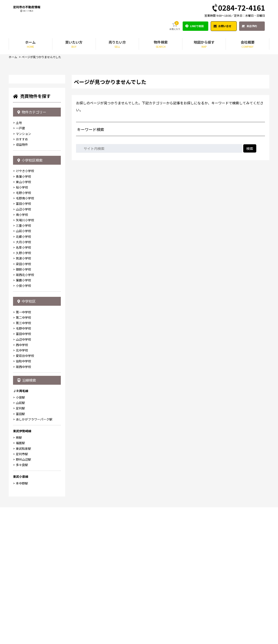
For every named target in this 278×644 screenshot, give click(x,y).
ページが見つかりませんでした (44, 57)
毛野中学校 (23, 462)
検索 (250, 149)
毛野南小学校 (25, 329)
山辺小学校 (23, 340)
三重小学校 (23, 356)
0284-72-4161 (238, 8)
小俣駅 (20, 534)
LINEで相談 (197, 26)
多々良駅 (22, 601)
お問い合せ (225, 26)
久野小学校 (23, 384)
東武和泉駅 (23, 585)
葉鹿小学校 (23, 411)
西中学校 (22, 479)
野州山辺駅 (23, 596)
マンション (23, 262)
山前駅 (20, 539)
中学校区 (28, 434)
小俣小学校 (23, 417)
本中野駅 (22, 620)
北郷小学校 (23, 367)
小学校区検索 (32, 290)
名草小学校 (23, 378)
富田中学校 (23, 468)
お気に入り (175, 26)
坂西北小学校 (25, 406)
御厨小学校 (23, 400)
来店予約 (252, 26)
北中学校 (22, 484)
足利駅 (20, 545)
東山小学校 (23, 313)
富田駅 (20, 550)
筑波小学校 (23, 389)
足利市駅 (22, 591)
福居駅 (20, 580)
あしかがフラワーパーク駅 (34, 556)
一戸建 (20, 256)
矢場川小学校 (25, 351)
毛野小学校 (23, 324)
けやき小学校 (25, 302)
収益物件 (22, 273)
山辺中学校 (23, 473)
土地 (19, 251)
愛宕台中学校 (25, 490)
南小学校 (22, 346)
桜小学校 (22, 318)
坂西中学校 (23, 500)
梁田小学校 (23, 395)
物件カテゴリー (34, 238)
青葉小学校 (23, 307)
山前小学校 (23, 362)
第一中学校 (23, 446)
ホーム (13, 57)
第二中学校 (23, 451)
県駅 (19, 574)
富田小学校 (23, 335)
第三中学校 (23, 457)
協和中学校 (23, 495)
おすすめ (22, 267)
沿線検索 (28, 515)
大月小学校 (23, 373)
